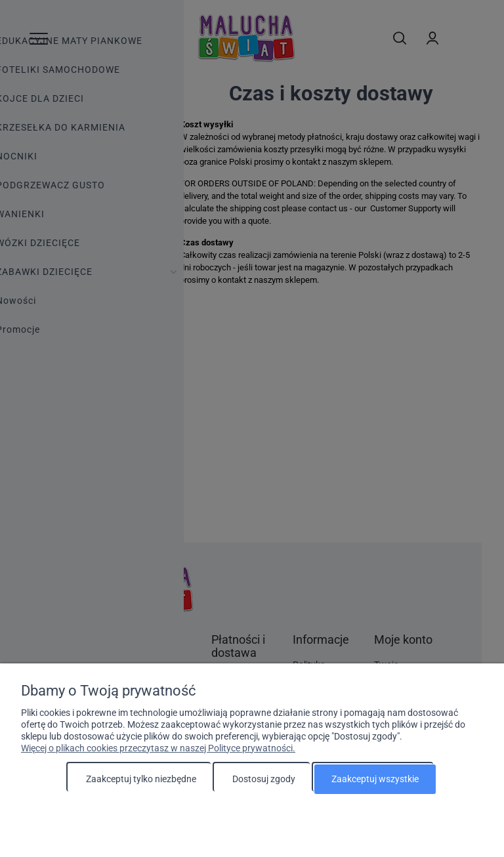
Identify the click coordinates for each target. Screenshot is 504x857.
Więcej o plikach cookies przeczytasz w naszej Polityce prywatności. (158, 748)
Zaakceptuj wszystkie (375, 779)
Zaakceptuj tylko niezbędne (141, 779)
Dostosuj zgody (264, 779)
